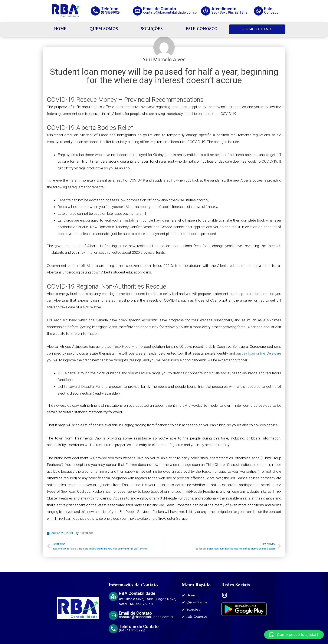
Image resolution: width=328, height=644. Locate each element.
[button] (294, 635)
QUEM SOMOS (104, 29)
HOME (60, 29)
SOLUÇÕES (152, 29)
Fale (268, 9)
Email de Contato (160, 9)
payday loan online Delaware (259, 353)
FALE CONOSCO (202, 29)
